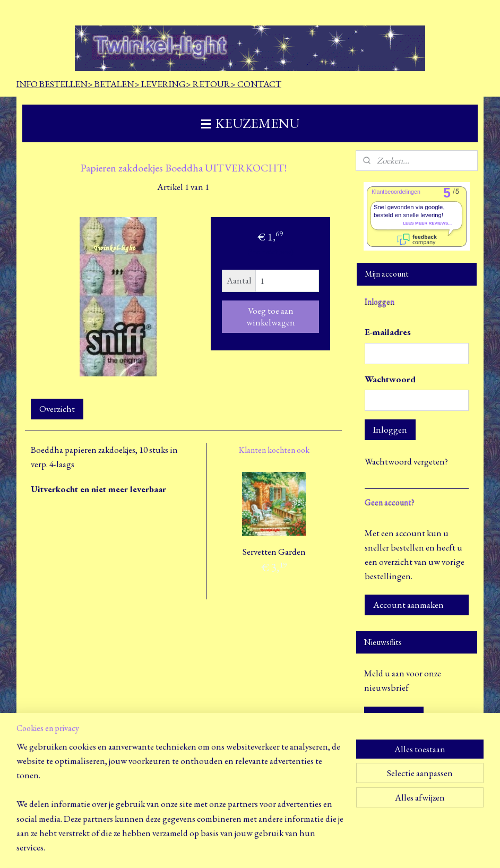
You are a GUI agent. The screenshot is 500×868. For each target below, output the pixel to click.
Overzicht (57, 409)
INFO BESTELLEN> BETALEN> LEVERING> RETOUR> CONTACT (149, 84)
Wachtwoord (390, 379)
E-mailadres (388, 332)
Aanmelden (394, 717)
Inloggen (390, 429)
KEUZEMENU (250, 123)
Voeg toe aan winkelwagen (271, 316)
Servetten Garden (274, 552)
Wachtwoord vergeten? (406, 461)
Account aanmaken (408, 605)
